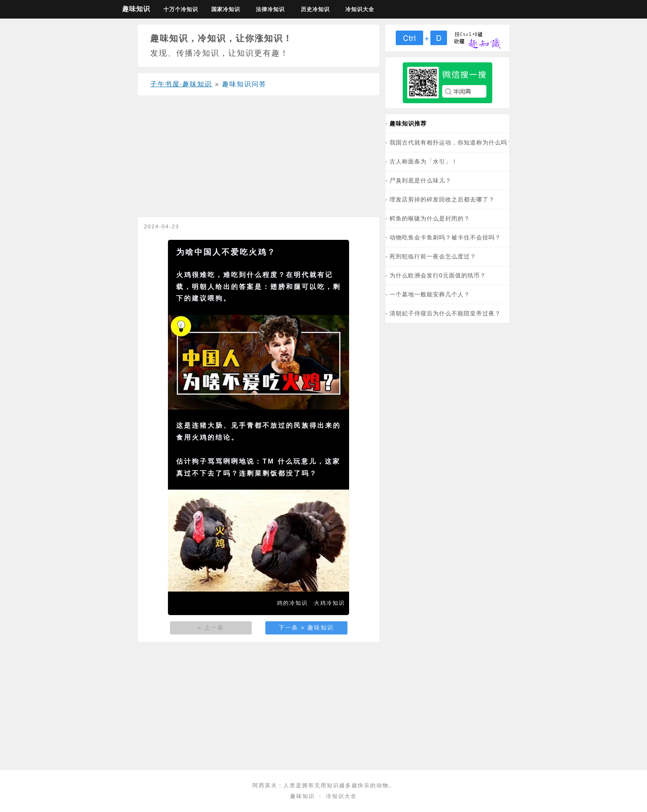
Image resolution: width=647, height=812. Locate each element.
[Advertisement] (259, 159)
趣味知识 (136, 9)
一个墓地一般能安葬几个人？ (430, 294)
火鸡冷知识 (329, 603)
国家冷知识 (226, 9)
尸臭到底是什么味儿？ (420, 180)
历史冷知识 (315, 9)
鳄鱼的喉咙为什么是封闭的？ (430, 218)
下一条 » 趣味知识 (306, 627)
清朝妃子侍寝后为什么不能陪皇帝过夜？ (445, 313)
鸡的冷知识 (292, 603)
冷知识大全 (360, 9)
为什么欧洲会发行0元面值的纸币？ (438, 275)
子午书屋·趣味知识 (181, 84)
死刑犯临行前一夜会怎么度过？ (433, 256)
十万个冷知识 (181, 9)
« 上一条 (211, 627)
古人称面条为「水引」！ (424, 161)
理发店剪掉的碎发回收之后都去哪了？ (442, 199)
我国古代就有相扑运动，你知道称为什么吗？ (451, 142)
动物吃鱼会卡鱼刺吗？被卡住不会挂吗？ (445, 237)
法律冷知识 (270, 9)
